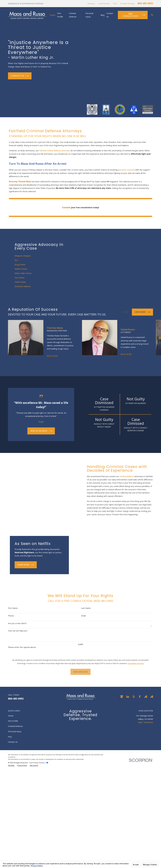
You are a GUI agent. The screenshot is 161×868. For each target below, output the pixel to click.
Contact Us (20, 76)
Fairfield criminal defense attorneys (55, 150)
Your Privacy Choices (39, 763)
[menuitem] (11, 766)
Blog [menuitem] (103, 15)
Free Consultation (134, 15)
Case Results (104, 3)
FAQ (115, 3)
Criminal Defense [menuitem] (73, 15)
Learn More (23, 565)
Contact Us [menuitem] (110, 15)
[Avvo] (146, 697)
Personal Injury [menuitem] (89, 15)
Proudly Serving (127, 3)
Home (11, 716)
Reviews (91, 3)
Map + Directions (146, 722)
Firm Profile (13, 721)
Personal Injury (15, 731)
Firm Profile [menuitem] (60, 15)
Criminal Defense (15, 726)
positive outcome (127, 170)
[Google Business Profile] (122, 697)
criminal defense (129, 476)
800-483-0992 (145, 3)
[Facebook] (140, 697)
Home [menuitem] (53, 15)
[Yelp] (134, 697)
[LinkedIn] (128, 697)
